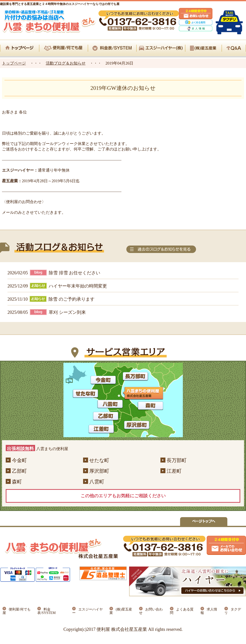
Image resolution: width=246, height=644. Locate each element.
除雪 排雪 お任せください (74, 273)
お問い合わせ (151, 611)
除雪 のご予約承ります (72, 299)
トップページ (14, 63)
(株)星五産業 (121, 611)
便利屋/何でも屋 (17, 611)
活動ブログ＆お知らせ (66, 63)
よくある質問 (182, 611)
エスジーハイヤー (87, 611)
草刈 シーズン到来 (67, 312)
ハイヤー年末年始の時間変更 (78, 286)
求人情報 (209, 611)
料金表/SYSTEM (46, 611)
